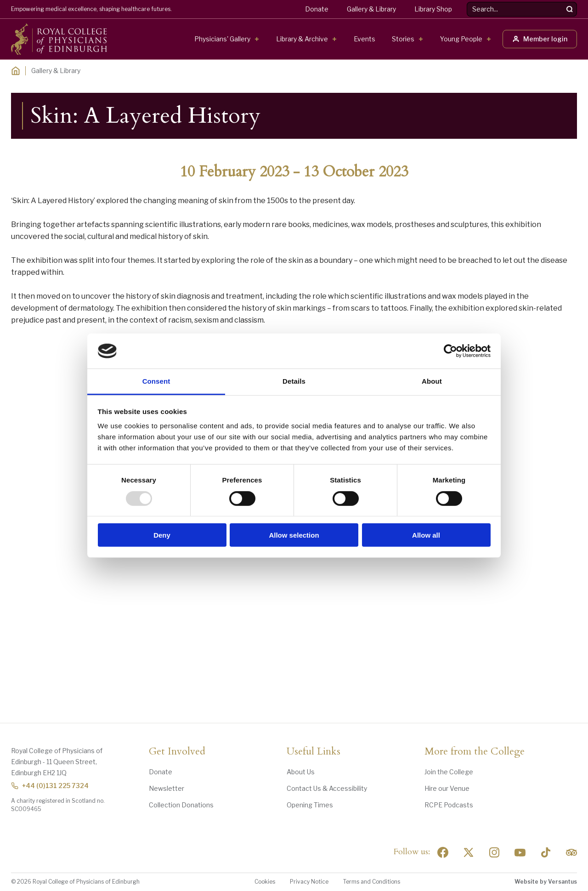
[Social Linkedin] (494, 852)
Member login (540, 39)
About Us (301, 772)
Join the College (449, 772)
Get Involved (177, 752)
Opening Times (310, 805)
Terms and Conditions (372, 882)
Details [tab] (294, 381)
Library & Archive (302, 39)
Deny (162, 535)
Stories (403, 39)
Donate (317, 9)
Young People (461, 39)
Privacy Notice (309, 882)
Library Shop (433, 9)
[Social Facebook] (443, 852)
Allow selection (294, 535)
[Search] (570, 9)
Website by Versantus (546, 882)
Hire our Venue (447, 788)
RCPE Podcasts (449, 805)
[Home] (16, 71)
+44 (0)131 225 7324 (50, 786)
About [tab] (432, 381)
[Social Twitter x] (469, 852)
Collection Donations (181, 805)
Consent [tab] (156, 381)
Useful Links (314, 752)
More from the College (475, 752)
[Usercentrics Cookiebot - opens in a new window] (450, 351)
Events (365, 39)
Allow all (426, 535)
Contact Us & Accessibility (327, 788)
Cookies (265, 882)
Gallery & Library (371, 9)
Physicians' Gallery (222, 39)
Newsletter (167, 788)
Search (467, 2)
